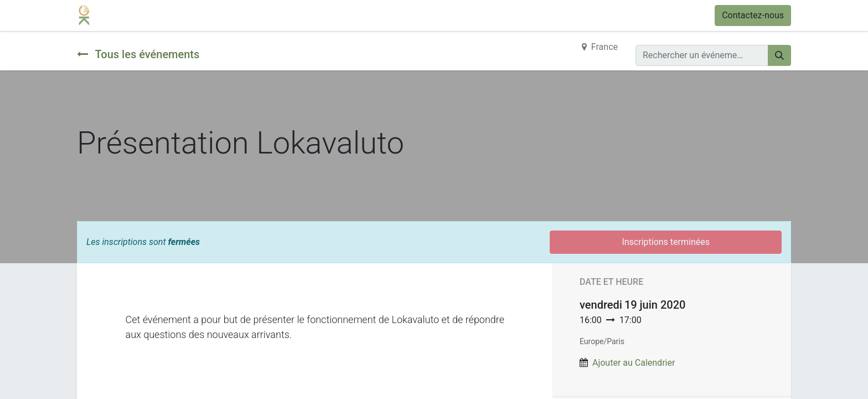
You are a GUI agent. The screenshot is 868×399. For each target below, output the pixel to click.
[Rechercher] (779, 55)
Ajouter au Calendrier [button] (634, 363)
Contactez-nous (753, 15)
